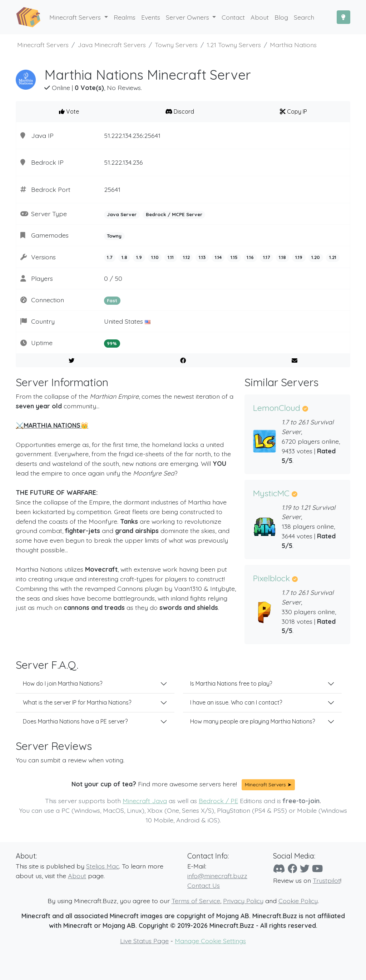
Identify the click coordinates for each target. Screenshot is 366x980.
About (77, 876)
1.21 (333, 257)
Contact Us (204, 885)
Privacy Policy (243, 901)
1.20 (316, 257)
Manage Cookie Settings (210, 941)
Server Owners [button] (188, 17)
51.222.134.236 (123, 162)
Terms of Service (196, 901)
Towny (114, 236)
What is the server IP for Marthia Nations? (77, 702)
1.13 (202, 257)
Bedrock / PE (218, 801)
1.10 (155, 257)
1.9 (139, 257)
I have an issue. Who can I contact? (236, 702)
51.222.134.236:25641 (132, 135)
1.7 (110, 257)
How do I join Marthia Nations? (63, 683)
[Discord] (279, 869)
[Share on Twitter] (72, 360)
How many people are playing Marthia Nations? (253, 721)
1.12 (186, 257)
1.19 (299, 257)
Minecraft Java (145, 801)
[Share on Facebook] (183, 360)
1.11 (171, 257)
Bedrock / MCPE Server (174, 214)
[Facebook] (293, 869)
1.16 (250, 257)
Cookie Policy (298, 901)
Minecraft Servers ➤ (268, 785)
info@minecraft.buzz (217, 876)
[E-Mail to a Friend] (294, 360)
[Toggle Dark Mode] (343, 17)
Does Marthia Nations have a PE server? (75, 721)
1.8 (124, 257)
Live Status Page (144, 941)
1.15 (234, 257)
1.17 (266, 257)
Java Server (122, 214)
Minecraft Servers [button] (76, 17)
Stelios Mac (103, 866)
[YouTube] (317, 869)
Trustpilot (327, 880)
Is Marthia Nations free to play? (231, 683)
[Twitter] (305, 869)
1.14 (218, 257)
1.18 (282, 257)
